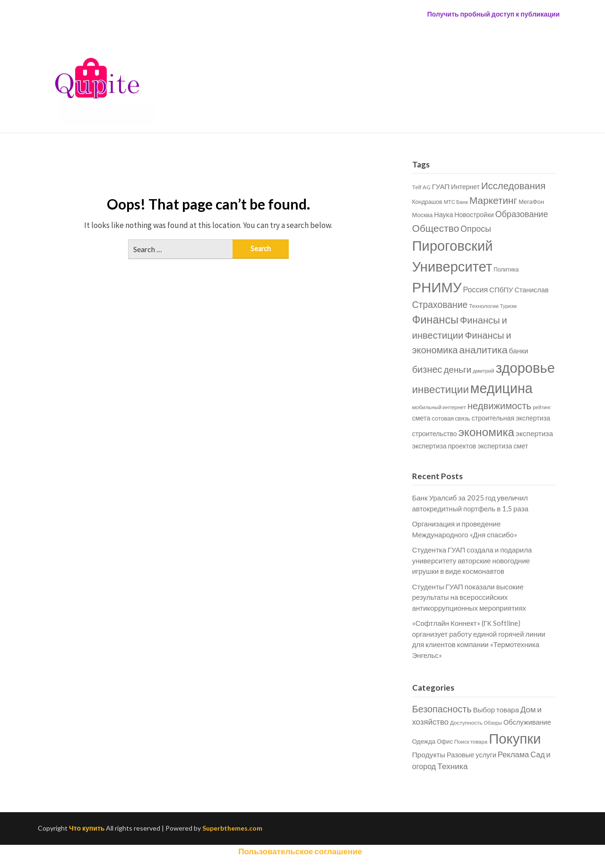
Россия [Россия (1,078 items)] (476, 289)
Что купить (87, 828)
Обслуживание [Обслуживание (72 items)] (527, 722)
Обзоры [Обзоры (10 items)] (493, 723)
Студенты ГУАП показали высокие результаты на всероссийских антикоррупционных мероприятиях (469, 597)
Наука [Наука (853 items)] (443, 215)
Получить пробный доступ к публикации (493, 14)
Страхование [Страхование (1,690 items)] (440, 304)
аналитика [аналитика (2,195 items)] (484, 350)
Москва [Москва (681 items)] (423, 215)
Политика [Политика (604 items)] (506, 269)
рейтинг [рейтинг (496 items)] (542, 407)
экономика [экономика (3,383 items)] (486, 432)
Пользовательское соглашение (300, 851)
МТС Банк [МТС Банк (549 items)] (456, 202)
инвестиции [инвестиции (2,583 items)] (441, 389)
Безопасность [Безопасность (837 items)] (442, 709)
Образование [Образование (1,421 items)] (522, 214)
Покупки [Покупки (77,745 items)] (515, 738)
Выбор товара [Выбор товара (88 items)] (496, 710)
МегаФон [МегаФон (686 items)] (531, 202)
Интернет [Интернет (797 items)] (465, 187)
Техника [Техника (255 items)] (452, 766)
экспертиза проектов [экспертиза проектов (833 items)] (444, 446)
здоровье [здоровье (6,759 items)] (525, 367)
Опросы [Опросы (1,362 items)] (476, 229)
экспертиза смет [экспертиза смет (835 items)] (503, 446)
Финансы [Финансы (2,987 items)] (435, 319)
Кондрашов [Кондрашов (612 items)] (427, 202)
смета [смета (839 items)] (421, 418)
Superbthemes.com (232, 828)
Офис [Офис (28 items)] (445, 741)
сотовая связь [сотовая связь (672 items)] (451, 418)
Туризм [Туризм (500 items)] (508, 306)
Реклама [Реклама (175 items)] (513, 754)
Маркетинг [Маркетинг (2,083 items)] (493, 200)
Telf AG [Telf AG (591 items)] (421, 187)
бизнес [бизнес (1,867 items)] (427, 369)
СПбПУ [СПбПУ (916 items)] (501, 289)
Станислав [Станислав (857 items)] (531, 290)
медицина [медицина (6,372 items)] (501, 388)
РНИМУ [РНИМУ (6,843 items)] (437, 287)
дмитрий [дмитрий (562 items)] (483, 371)
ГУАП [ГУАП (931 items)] (441, 186)
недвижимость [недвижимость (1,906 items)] (499, 405)
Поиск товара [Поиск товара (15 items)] (471, 741)
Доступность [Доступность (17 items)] (466, 722)
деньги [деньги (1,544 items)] (458, 369)
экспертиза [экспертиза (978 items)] (534, 433)
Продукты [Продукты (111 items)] (429, 754)
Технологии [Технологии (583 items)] (484, 306)
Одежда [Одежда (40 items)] (424, 741)
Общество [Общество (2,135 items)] (436, 228)
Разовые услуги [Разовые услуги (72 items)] (471, 755)
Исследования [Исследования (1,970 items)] (513, 185)
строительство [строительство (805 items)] (435, 434)
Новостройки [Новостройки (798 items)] (474, 215)
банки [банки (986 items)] (519, 351)
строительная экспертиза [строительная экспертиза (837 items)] (511, 418)
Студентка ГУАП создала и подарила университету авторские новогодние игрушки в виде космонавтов (472, 560)
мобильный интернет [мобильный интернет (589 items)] (439, 407)
